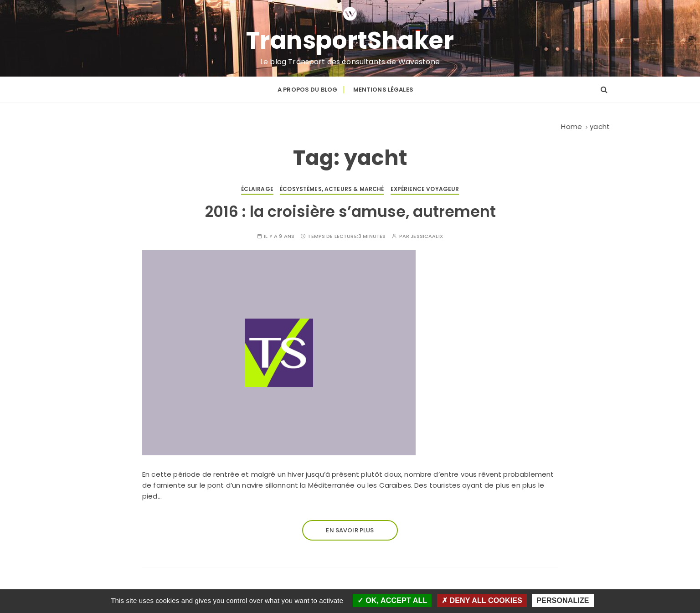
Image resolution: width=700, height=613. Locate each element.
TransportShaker (350, 41)
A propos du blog (307, 90)
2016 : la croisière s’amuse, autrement (350, 212)
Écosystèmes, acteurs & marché (332, 189)
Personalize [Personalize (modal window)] (563, 600)
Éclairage (257, 189)
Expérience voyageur (425, 189)
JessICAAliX (427, 236)
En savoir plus (350, 530)
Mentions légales (383, 90)
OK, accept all (392, 600)
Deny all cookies (482, 600)
